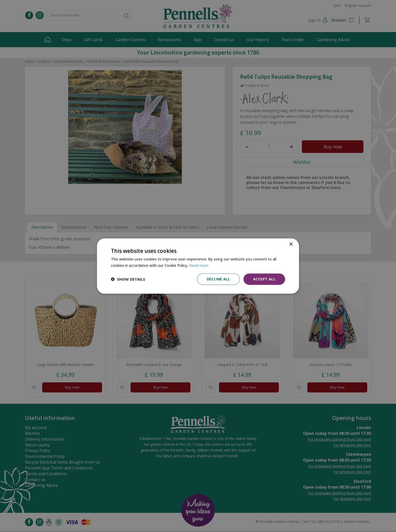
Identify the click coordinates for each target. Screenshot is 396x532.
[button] (128, 279)
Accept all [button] (264, 279)
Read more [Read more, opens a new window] (199, 265)
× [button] (291, 244)
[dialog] (198, 266)
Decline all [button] (218, 279)
